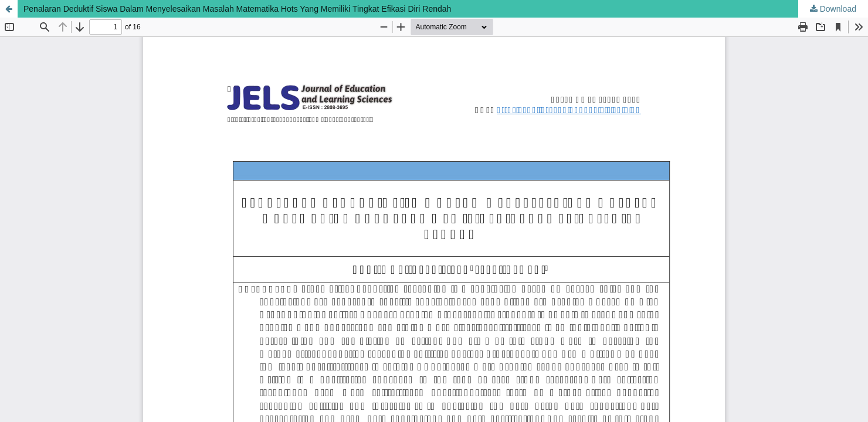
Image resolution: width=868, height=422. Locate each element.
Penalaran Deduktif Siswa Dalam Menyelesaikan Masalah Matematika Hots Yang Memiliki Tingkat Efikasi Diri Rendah (237, 9)
